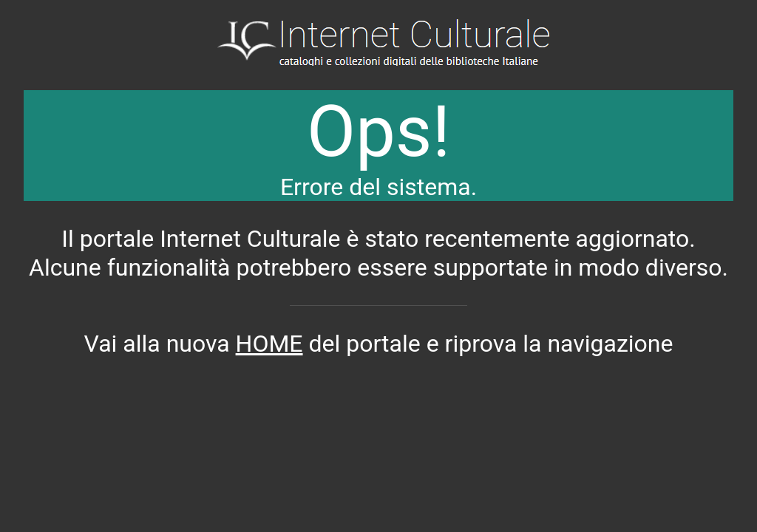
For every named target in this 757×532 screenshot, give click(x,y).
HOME (269, 344)
